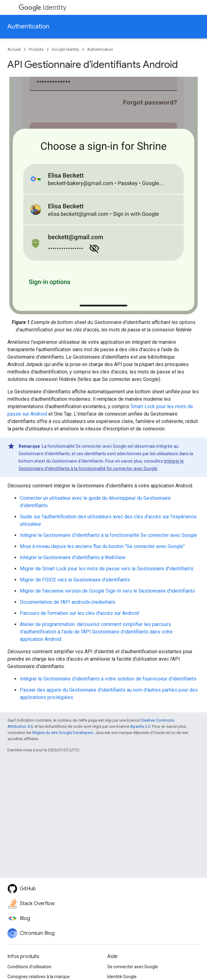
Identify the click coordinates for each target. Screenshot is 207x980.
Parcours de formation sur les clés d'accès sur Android (79, 613)
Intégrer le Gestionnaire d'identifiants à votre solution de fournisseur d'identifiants (108, 679)
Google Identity (65, 49)
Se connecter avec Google (133, 967)
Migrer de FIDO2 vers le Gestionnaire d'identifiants (75, 580)
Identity (42, 8)
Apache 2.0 (140, 726)
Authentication (28, 26)
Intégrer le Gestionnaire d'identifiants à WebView (73, 557)
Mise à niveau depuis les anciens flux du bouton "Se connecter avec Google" (102, 546)
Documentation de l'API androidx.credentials (68, 602)
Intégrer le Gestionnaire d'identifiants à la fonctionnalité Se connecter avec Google (108, 535)
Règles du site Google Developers (63, 733)
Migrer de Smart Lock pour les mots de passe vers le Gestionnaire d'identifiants (107, 569)
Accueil (14, 49)
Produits (36, 49)
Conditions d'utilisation (29, 967)
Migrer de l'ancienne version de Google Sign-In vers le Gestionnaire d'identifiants (107, 591)
